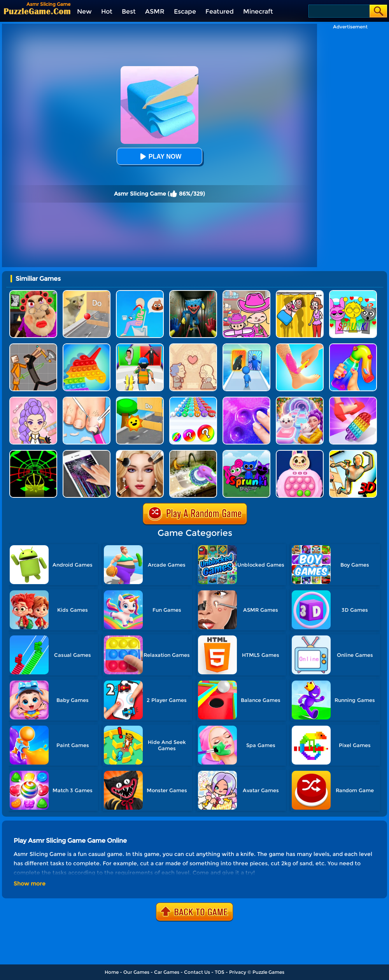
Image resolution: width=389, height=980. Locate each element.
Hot (107, 11)
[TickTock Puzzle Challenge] (87, 293)
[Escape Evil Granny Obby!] (33, 293)
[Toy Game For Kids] (140, 400)
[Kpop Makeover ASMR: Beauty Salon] (33, 400)
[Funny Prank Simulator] (87, 453)
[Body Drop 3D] (353, 453)
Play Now (159, 157)
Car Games (167, 972)
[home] (37, 11)
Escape (185, 11)
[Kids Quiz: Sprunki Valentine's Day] (353, 293)
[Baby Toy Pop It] (300, 453)
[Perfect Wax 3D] (300, 346)
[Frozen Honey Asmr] (353, 346)
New (84, 11)
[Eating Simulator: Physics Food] (140, 293)
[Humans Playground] (33, 346)
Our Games (136, 972)
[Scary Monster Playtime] (193, 293)
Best (129, 11)
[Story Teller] (193, 346)
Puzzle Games (268, 972)
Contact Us (197, 972)
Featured (220, 11)
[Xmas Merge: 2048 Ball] (193, 400)
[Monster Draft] (246, 346)
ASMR (155, 11)
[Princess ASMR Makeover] (140, 453)
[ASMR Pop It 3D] (353, 400)
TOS (220, 972)
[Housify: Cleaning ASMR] (193, 453)
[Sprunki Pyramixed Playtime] (246, 453)
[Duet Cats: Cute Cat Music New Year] (300, 400)
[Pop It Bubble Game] (87, 346)
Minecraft (258, 11)
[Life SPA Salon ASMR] (87, 400)
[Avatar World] (246, 293)
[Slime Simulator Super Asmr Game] (246, 400)
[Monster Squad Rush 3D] (140, 346)
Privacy (238, 972)
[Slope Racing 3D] (33, 453)
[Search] (339, 11)
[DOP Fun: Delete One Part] (300, 293)
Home (112, 972)
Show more (30, 884)
